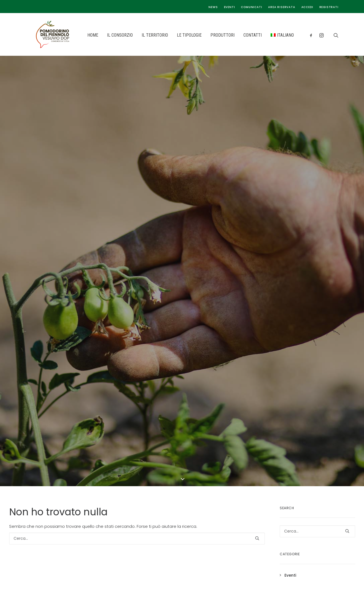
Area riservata (282, 7)
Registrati (329, 7)
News (213, 7)
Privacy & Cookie (220, 523)
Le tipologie (205, 439)
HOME (78, 35)
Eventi (230, 7)
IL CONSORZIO (105, 35)
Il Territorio (204, 431)
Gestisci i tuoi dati (303, 439)
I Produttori (204, 448)
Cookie (291, 431)
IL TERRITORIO (140, 35)
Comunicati (251, 7)
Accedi (307, 7)
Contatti (201, 457)
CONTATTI (238, 35)
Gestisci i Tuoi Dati (254, 523)
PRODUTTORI (208, 35)
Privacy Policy (299, 422)
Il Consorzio (205, 422)
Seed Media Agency (198, 593)
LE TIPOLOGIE (174, 35)
